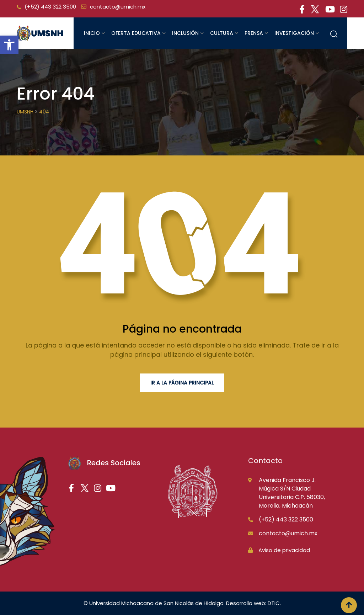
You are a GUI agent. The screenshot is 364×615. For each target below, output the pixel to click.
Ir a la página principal (182, 383)
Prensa (254, 33)
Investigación (294, 33)
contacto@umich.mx (118, 7)
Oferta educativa (136, 33)
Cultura (222, 33)
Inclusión (185, 33)
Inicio (92, 33)
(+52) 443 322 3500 (50, 7)
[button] (9, 45)
